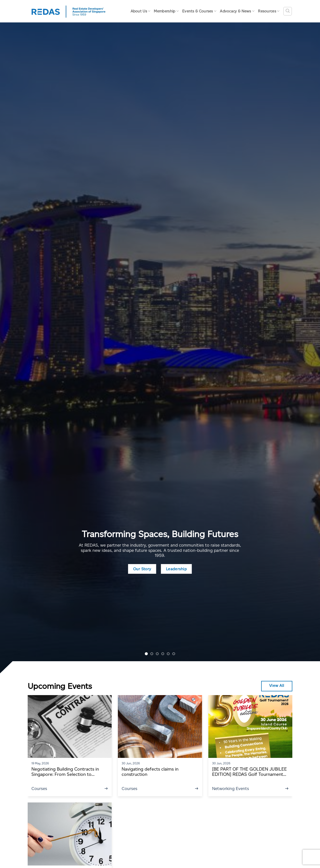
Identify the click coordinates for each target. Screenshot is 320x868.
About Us (141, 11)
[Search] (288, 11)
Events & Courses (199, 11)
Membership (166, 11)
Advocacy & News (237, 11)
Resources (269, 11)
